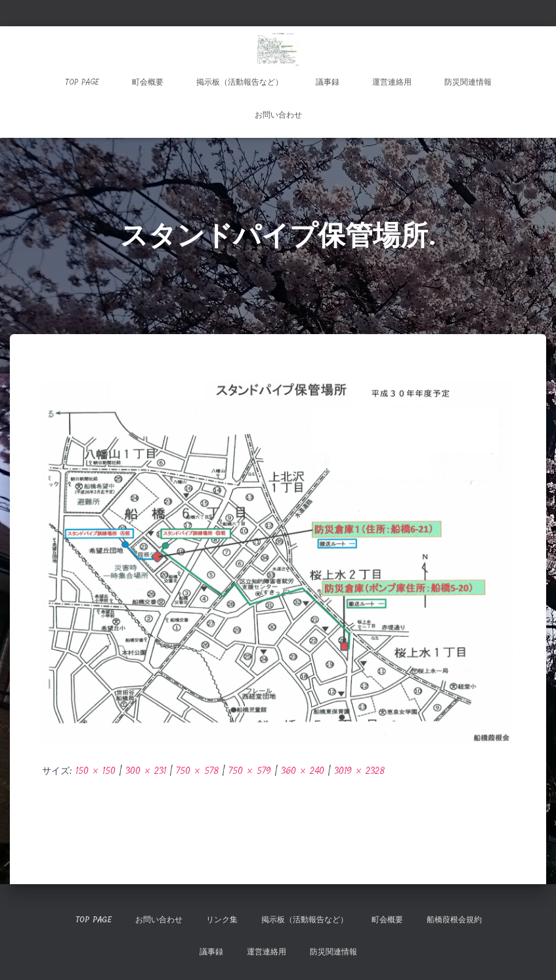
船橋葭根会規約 (454, 920)
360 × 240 (303, 771)
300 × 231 (146, 771)
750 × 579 (250, 771)
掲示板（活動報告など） (240, 82)
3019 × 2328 (359, 771)
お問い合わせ (278, 115)
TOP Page (82, 82)
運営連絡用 (392, 82)
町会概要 (148, 82)
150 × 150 (96, 771)
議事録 (328, 82)
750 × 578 (197, 771)
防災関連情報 (468, 82)
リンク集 (222, 920)
